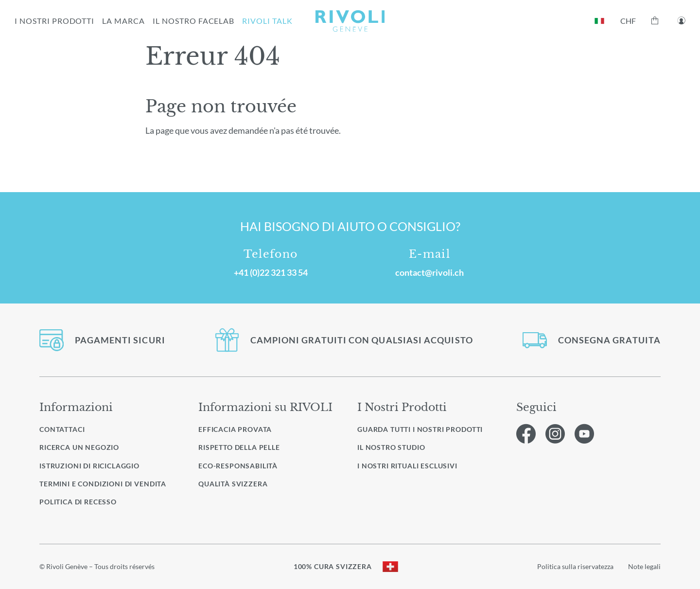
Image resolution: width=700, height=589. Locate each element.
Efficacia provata (235, 429)
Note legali (644, 566)
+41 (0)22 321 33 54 (271, 272)
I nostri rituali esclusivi (407, 466)
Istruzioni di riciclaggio (89, 466)
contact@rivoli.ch (429, 272)
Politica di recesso (78, 502)
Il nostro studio (391, 447)
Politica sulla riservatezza (575, 566)
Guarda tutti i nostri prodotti (420, 429)
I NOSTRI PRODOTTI (54, 21)
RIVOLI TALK (267, 21)
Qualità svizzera (233, 484)
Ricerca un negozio (79, 447)
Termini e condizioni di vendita (103, 484)
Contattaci (62, 429)
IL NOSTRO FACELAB (193, 21)
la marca (123, 21)
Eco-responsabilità (238, 466)
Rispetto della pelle (239, 447)
